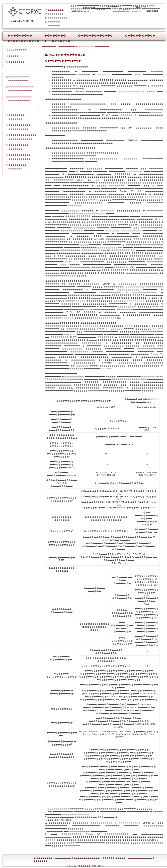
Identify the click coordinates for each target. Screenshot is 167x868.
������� (61, 41)
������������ (23, 41)
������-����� (140, 36)
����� (13, 56)
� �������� (20, 36)
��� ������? (18, 50)
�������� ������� (94, 46)
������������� (95, 36)
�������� (55, 36)
